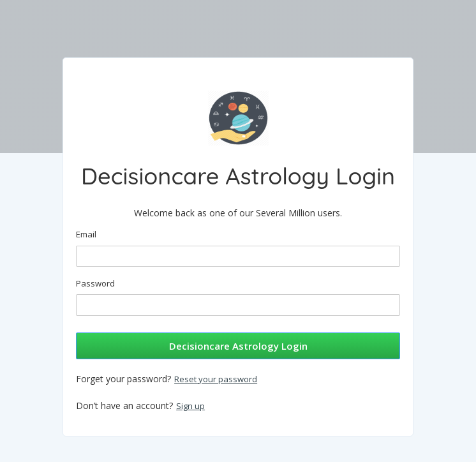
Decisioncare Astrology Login (238, 346)
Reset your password (216, 379)
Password (95, 283)
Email (86, 234)
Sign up (190, 406)
